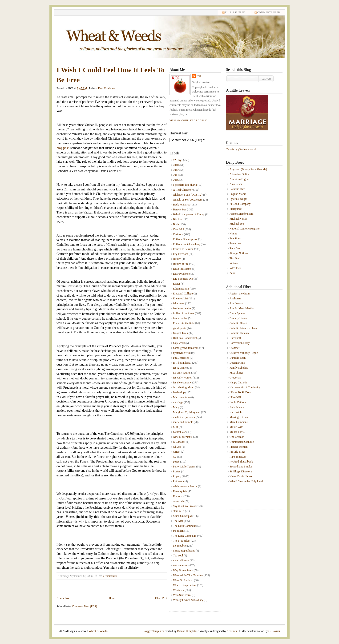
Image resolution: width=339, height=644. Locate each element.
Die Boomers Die (183, 279)
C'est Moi (179, 229)
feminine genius (182, 308)
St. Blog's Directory (241, 471)
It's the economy (182, 382)
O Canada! (179, 442)
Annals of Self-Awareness (188, 200)
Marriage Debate (239, 417)
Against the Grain (240, 294)
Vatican (234, 263)
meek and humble (183, 422)
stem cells (179, 511)
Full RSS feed (235, 12)
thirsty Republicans (184, 551)
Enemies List (180, 298)
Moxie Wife (236, 427)
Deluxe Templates (187, 631)
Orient (177, 452)
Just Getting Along (184, 387)
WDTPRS (235, 268)
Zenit (232, 273)
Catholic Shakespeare (185, 239)
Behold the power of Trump (189, 214)
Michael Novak (238, 219)
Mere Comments (239, 422)
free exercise (180, 318)
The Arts (178, 521)
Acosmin (232, 631)
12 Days (178, 160)
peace (176, 462)
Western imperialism (185, 585)
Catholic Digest (238, 323)
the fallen (178, 531)
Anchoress (236, 298)
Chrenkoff (235, 338)
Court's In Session (183, 249)
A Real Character (183, 190)
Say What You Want (184, 506)
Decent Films (237, 363)
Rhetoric (178, 496)
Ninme (233, 233)
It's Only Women (183, 378)
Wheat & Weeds (98, 631)
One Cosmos (237, 437)
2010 (176, 165)
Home (112, 598)
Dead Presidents (182, 269)
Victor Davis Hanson (241, 476)
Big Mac (178, 219)
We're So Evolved (183, 580)
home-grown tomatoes (186, 348)
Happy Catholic (238, 382)
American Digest (239, 179)
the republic (180, 546)
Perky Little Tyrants (184, 467)
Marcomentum (181, 397)
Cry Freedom (181, 254)
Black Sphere (237, 313)
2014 (176, 175)
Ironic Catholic (238, 402)
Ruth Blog (235, 248)
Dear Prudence (106, 88)
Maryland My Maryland (187, 412)
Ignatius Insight (238, 199)
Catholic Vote (237, 189)
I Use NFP (236, 397)
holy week (179, 343)
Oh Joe (177, 447)
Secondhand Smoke (241, 467)
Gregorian (235, 378)
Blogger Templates (153, 631)
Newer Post (63, 598)
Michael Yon (237, 224)
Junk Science (237, 407)
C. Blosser (274, 631)
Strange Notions (239, 253)
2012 (176, 170)
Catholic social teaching (187, 244)
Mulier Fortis (237, 432)
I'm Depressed (181, 358)
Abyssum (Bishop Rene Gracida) (248, 169)
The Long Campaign (185, 536)
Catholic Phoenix (239, 333)
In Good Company (240, 204)
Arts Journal (236, 303)
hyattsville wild (182, 353)
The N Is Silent (182, 541)
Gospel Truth (180, 333)
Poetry (177, 471)
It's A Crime (180, 368)
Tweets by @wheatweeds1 (241, 149)
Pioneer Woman (238, 447)
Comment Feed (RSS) (85, 606)
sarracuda (178, 501)
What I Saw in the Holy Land (246, 481)
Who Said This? (182, 595)
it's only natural (182, 373)
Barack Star (180, 209)
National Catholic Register (245, 229)
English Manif (238, 194)
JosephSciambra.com (242, 214)
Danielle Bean (238, 358)
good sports (180, 328)
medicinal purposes (184, 417)
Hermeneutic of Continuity (245, 387)
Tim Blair (235, 258)
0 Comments (110, 576)
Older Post (161, 598)
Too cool (178, 555)
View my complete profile (188, 120)
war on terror (180, 565)
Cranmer (234, 348)
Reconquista (180, 491)
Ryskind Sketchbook (241, 462)
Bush (176, 224)
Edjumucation (181, 289)
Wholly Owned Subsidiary (188, 600)
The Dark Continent (184, 526)
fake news (179, 303)
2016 (176, 180)
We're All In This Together (188, 575)
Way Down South (183, 570)
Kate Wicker (237, 412)
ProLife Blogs (238, 452)
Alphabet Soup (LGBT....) (188, 195)
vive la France (181, 560)
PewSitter (235, 238)
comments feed (269, 12)
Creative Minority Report (244, 353)
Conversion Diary (240, 343)
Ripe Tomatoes (238, 457)
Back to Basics (181, 205)
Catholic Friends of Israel (244, 328)
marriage (178, 402)
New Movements (183, 437)
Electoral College (183, 294)
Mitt (176, 427)
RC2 (199, 76)
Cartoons (178, 234)
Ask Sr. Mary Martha (242, 308)
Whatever (179, 590)
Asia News (236, 184)
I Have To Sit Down (241, 392)
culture (177, 259)
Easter (177, 284)
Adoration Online (239, 174)
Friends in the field (184, 323)
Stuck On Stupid (182, 516)
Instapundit (236, 209)
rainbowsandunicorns (185, 486)
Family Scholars (239, 368)
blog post (63, 148)
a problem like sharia (185, 185)
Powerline (235, 243)
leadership (179, 392)
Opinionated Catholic (242, 442)
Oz (175, 457)
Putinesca (178, 481)
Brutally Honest (238, 318)
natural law (179, 432)
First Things (236, 373)
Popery (177, 476)
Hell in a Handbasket (185, 338)
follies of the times (184, 313)
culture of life (181, 264)
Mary (176, 407)
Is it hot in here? (182, 363)
